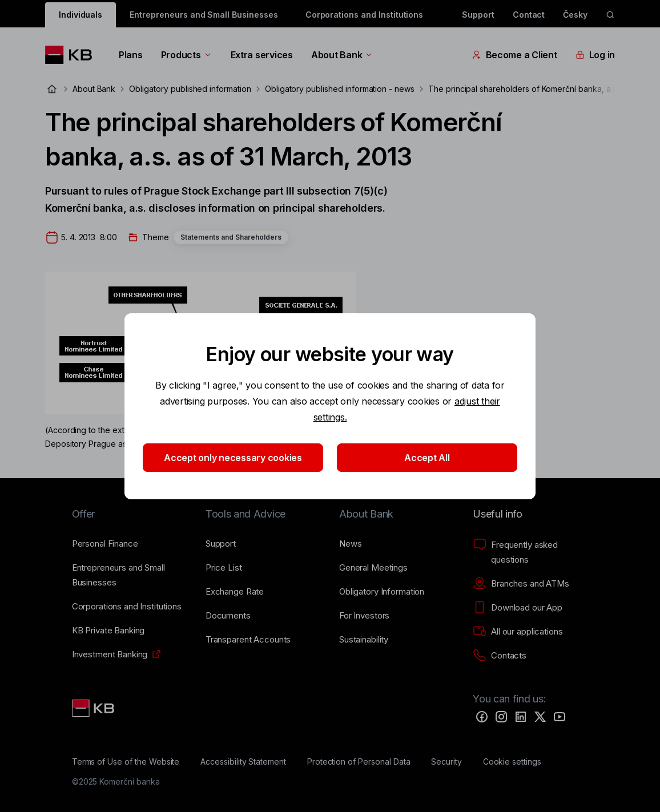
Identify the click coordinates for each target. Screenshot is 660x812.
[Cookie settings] (512, 762)
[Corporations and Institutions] (127, 607)
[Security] (446, 762)
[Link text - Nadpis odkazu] (94, 708)
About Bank (342, 55)
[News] (351, 544)
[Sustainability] (364, 640)
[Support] (221, 544)
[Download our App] (518, 608)
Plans (131, 55)
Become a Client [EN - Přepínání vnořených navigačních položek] (515, 55)
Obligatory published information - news (340, 89)
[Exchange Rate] (235, 592)
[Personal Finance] (105, 544)
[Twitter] (540, 717)
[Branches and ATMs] (521, 584)
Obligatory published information (190, 89)
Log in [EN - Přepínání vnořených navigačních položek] (595, 55)
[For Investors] (364, 616)
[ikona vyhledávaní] (610, 15)
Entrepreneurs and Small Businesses (204, 15)
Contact (529, 15)
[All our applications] (518, 632)
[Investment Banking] (110, 655)
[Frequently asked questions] (530, 552)
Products (187, 55)
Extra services (262, 55)
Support (478, 15)
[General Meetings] (373, 568)
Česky (575, 15)
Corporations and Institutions (365, 15)
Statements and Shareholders (231, 237)
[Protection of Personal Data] (359, 762)
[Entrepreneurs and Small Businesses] (130, 575)
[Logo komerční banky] (73, 55)
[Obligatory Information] (382, 592)
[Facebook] (482, 717)
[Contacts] (500, 656)
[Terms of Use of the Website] (126, 762)
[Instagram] (501, 717)
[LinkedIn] (521, 717)
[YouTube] (560, 717)
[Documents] (228, 616)
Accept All (427, 458)
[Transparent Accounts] (248, 640)
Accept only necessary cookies (233, 458)
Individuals (81, 15)
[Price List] (224, 568)
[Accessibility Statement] (243, 762)
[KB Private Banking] (108, 631)
